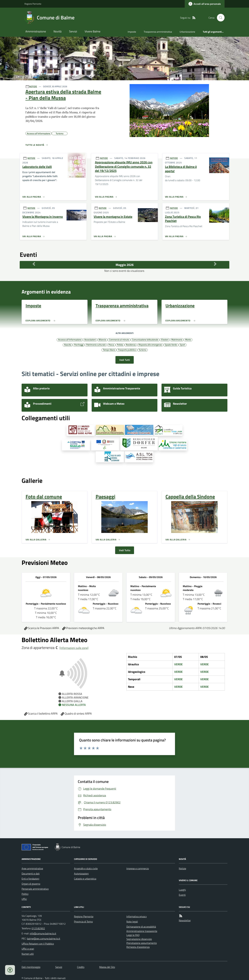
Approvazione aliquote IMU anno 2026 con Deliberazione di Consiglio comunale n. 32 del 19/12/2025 (124, 167)
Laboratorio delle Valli (37, 167)
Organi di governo (31, 884)
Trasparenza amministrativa (158, 32)
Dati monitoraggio (31, 967)
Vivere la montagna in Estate (113, 217)
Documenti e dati (31, 874)
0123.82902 (38, 928)
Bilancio (102, 339)
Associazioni (90, 339)
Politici (25, 894)
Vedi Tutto (125, 550)
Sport (182, 345)
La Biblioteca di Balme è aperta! (181, 169)
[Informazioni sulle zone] (74, 648)
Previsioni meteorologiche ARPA (83, 628)
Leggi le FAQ (133, 935)
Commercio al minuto (119, 339)
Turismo (142, 350)
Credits (81, 967)
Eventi (182, 895)
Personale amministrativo (35, 889)
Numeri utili (28, 954)
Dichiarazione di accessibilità (141, 927)
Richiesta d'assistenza (138, 947)
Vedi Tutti (125, 360)
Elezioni (165, 339)
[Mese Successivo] (215, 264)
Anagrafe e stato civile (86, 868)
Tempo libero (109, 350)
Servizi (73, 31)
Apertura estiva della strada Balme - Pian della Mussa (63, 95)
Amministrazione (36, 31)
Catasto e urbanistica (85, 879)
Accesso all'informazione (70, 339)
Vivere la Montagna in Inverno (43, 217)
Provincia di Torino (83, 922)
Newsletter (185, 920)
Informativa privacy (137, 916)
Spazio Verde (171, 345)
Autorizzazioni (81, 874)
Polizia (120, 345)
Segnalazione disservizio (139, 939)
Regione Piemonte (33, 4)
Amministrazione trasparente (142, 931)
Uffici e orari (28, 949)
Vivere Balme (93, 31)
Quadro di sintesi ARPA (76, 714)
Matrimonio (177, 339)
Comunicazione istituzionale (145, 339)
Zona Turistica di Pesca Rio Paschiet (183, 219)
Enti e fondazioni (30, 879)
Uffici (24, 899)
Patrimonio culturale (96, 345)
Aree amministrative (32, 868)
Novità (57, 31)
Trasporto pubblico (127, 350)
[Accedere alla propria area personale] (205, 4)
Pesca (111, 345)
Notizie (182, 868)
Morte (188, 339)
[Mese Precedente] (34, 264)
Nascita (68, 345)
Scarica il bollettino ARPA (41, 714)
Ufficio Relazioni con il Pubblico (38, 944)
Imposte (132, 32)
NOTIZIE (33, 86)
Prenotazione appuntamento (142, 943)
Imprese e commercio (138, 868)
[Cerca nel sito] (219, 18)
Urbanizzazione (187, 32)
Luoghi (182, 890)
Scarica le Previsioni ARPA (42, 628)
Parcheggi (79, 345)
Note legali (132, 922)
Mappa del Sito (107, 967)
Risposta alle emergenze (150, 345)
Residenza (131, 345)
